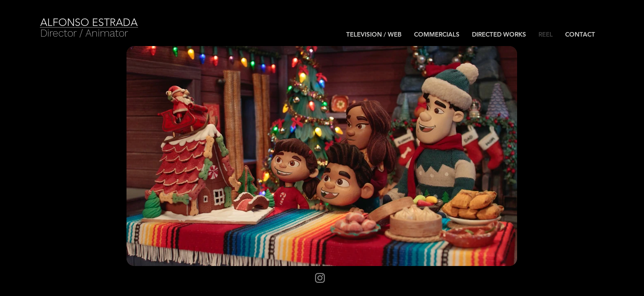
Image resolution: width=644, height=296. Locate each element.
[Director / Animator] (84, 33)
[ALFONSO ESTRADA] (102, 22)
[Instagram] (320, 278)
